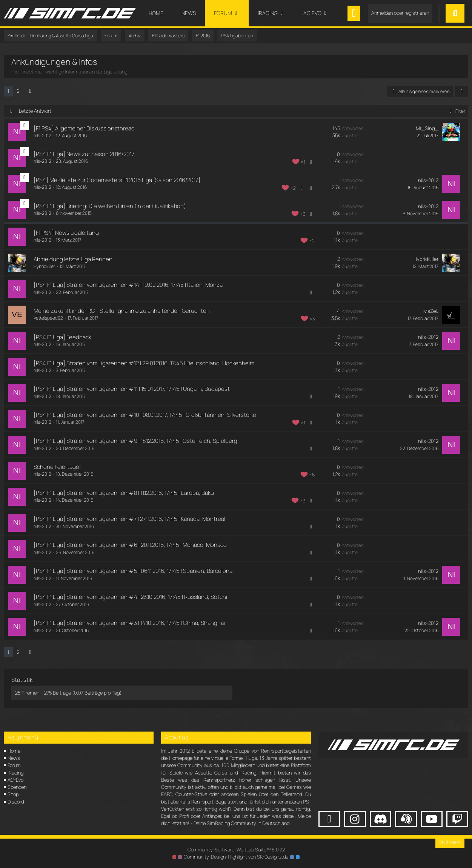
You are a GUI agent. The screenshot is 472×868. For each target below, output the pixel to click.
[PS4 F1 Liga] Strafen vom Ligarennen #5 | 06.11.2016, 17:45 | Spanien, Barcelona (133, 571)
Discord (16, 802)
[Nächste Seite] (30, 91)
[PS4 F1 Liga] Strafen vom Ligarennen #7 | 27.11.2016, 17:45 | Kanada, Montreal (129, 519)
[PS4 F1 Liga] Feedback (62, 337)
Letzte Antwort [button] (35, 111)
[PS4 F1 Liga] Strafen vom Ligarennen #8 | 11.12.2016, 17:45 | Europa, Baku (123, 493)
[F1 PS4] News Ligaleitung (66, 233)
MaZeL (431, 311)
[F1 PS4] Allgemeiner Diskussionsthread (84, 128)
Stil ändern (450, 842)
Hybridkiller (44, 266)
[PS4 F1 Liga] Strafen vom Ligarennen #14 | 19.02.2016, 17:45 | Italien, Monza (128, 285)
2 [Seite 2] (18, 91)
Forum (14, 765)
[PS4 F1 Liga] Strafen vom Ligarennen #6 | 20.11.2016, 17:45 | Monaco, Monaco (130, 545)
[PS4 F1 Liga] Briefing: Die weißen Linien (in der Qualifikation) (109, 206)
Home (14, 751)
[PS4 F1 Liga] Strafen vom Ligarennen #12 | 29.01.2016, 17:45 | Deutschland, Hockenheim (144, 363)
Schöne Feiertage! (57, 467)
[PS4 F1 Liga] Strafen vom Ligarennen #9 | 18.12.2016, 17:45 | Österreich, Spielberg (135, 441)
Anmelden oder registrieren (400, 13)
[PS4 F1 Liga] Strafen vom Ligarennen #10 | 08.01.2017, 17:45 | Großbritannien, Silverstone (145, 415)
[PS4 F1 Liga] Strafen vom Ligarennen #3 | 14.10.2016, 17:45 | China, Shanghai (129, 623)
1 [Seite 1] (8, 91)
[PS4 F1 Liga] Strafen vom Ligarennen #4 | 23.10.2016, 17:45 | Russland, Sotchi (130, 597)
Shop (13, 794)
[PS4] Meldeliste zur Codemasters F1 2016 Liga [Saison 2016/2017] (117, 180)
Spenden (17, 787)
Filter (456, 111)
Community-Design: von (236, 857)
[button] (461, 92)
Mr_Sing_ (428, 128)
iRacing (15, 773)
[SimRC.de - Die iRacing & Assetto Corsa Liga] (70, 13)
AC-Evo (15, 780)
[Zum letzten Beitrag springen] (452, 132)
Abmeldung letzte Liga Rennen (73, 259)
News (14, 758)
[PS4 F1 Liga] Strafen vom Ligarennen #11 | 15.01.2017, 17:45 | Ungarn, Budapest (131, 389)
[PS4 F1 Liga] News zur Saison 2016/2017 (84, 154)
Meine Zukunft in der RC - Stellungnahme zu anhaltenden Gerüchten (121, 311)
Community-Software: (236, 850)
